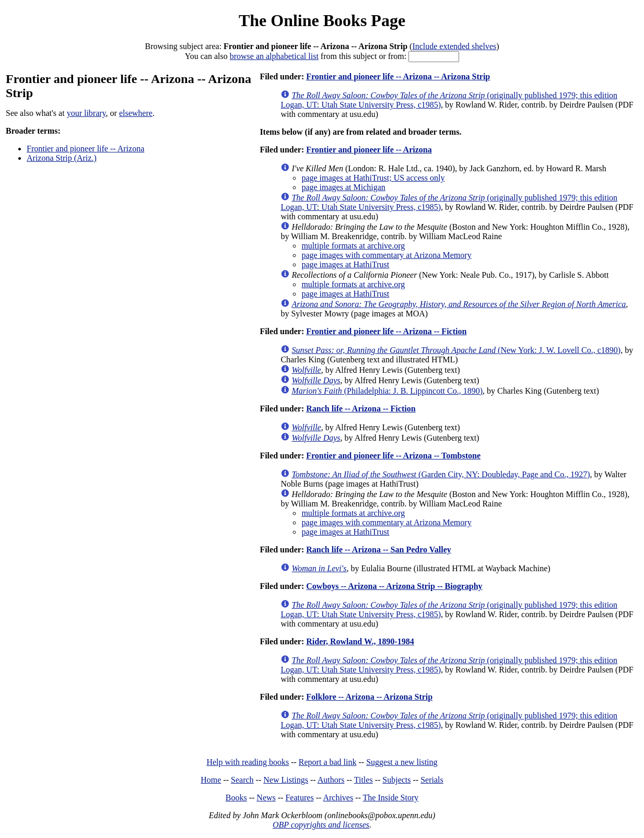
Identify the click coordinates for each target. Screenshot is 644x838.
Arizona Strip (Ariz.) (62, 158)
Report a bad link (328, 762)
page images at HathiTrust (345, 264)
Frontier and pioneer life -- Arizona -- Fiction (386, 331)
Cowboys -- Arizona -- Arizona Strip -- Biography (394, 586)
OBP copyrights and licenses (321, 825)
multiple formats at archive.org (353, 246)
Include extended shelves (454, 46)
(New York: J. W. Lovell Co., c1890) (456, 350)
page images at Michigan (343, 187)
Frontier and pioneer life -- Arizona (85, 149)
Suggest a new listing (402, 762)
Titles (364, 780)
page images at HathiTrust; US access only (373, 178)
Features (299, 798)
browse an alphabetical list (274, 56)
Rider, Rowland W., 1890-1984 (360, 641)
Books (236, 798)
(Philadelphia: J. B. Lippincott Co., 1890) (387, 391)
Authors (331, 780)
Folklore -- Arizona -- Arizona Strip (369, 697)
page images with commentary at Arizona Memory (386, 255)
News (266, 798)
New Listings (286, 780)
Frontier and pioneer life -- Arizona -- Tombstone (393, 456)
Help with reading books (248, 762)
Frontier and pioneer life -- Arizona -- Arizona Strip (398, 76)
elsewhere (136, 113)
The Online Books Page (322, 20)
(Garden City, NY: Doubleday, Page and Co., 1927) (441, 474)
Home (211, 780)
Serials (432, 780)
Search (242, 780)
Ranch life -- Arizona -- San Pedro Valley (378, 550)
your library (86, 113)
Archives (338, 798)
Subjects (396, 780)
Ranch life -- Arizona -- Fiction (361, 409)
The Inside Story (391, 798)
